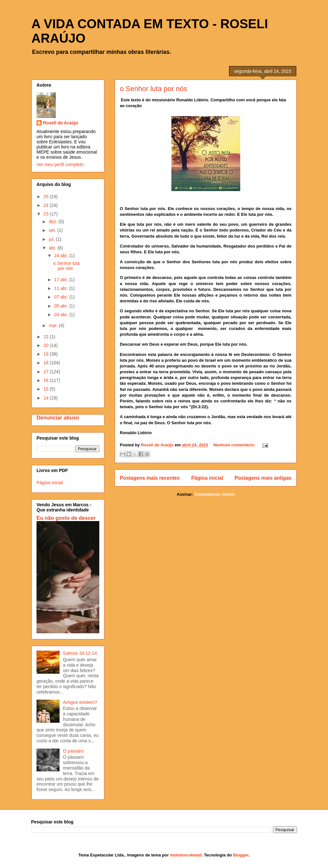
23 (47, 214)
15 (47, 389)
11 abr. (62, 288)
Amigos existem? (80, 702)
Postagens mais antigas (263, 478)
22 (47, 337)
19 (47, 354)
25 (47, 197)
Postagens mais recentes (150, 478)
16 (47, 380)
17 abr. (62, 280)
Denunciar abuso (58, 417)
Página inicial (207, 478)
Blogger (241, 855)
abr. (53, 248)
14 (47, 398)
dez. (53, 222)
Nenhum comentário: (235, 445)
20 (47, 345)
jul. (52, 239)
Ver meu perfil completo (60, 164)
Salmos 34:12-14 (80, 653)
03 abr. (62, 315)
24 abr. (62, 256)
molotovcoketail (186, 855)
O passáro (74, 751)
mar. (54, 325)
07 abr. (62, 297)
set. (53, 230)
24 (47, 205)
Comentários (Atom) (214, 494)
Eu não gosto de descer (66, 518)
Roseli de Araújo (61, 123)
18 (47, 363)
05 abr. (62, 306)
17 (47, 372)
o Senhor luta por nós (153, 89)
